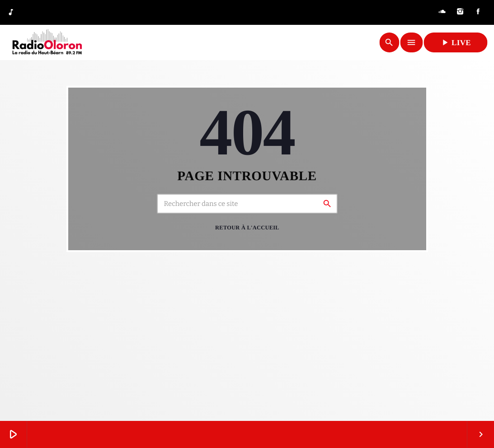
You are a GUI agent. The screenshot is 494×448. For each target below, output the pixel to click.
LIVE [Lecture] (455, 42)
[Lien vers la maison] (47, 42)
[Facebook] (478, 12)
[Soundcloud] (442, 12)
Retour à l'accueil (247, 228)
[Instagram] (460, 12)
